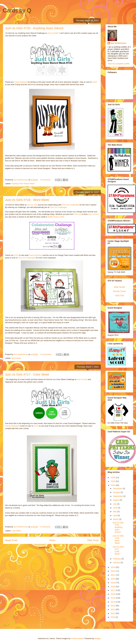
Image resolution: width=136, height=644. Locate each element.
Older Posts (93, 540)
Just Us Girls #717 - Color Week (27, 374)
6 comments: (46, 180)
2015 (113, 598)
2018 (113, 587)
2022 (113, 571)
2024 (113, 485)
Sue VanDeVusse (118, 43)
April (115, 515)
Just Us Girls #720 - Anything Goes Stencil (34, 28)
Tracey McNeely (21, 82)
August (116, 500)
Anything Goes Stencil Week (23, 184)
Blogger (98, 638)
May (115, 512)
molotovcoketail (77, 638)
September (118, 496)
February (117, 559)
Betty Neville (120, 287)
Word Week (16, 358)
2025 (113, 481)
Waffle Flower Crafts (56, 217)
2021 (113, 575)
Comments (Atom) (57, 548)
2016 (113, 594)
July (115, 504)
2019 (113, 583)
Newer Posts (11, 540)
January (117, 563)
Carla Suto (120, 295)
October (117, 492)
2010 (113, 617)
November (118, 488)
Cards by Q (17, 10)
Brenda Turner (120, 291)
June (115, 508)
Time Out (78, 214)
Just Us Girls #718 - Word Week (27, 200)
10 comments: (46, 354)
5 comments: (46, 527)
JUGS (95, 82)
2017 (113, 590)
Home (52, 540)
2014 (113, 602)
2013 (113, 606)
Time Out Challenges (71, 205)
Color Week (16, 531)
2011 (113, 613)
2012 (113, 609)
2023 (113, 567)
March (116, 519)
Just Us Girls (52, 33)
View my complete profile (119, 64)
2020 (113, 579)
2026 (113, 478)
